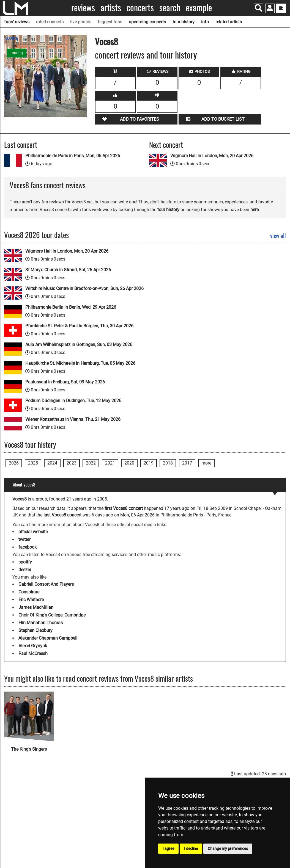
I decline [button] (191, 848)
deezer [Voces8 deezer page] (25, 570)
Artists (111, 8)
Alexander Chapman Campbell (48, 638)
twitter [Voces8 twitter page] (24, 539)
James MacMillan (36, 607)
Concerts (140, 8)
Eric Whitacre (31, 600)
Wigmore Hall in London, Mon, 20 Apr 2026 (212, 156)
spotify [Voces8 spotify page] (25, 562)
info (205, 22)
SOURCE (12, 38)
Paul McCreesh (33, 653)
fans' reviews (17, 22)
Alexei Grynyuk (33, 646)
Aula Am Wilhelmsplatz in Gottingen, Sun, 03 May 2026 (79, 345)
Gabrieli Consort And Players (46, 584)
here (255, 210)
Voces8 (106, 41)
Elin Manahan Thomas (41, 623)
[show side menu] (281, 8)
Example (199, 8)
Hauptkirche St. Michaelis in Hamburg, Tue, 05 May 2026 (80, 363)
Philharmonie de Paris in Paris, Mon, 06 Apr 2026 (73, 156)
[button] (270, 9)
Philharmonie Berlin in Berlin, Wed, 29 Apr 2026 (71, 307)
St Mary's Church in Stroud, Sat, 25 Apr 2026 (68, 270)
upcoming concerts (147, 22)
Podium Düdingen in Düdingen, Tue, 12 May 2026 (73, 401)
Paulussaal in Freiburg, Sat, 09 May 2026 (65, 382)
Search (170, 8)
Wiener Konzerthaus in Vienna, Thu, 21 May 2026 (73, 419)
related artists (229, 22)
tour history (184, 22)
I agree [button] (168, 848)
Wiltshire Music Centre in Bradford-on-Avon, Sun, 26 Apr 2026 (84, 288)
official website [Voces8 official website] (33, 532)
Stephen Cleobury (35, 630)
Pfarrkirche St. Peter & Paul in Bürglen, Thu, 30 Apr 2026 (79, 326)
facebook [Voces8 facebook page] (28, 547)
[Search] (258, 8)
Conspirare (29, 592)
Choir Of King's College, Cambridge (52, 615)
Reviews (83, 8)
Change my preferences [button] (228, 848)
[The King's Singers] (29, 716)
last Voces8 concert (62, 515)
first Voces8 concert (124, 508)
